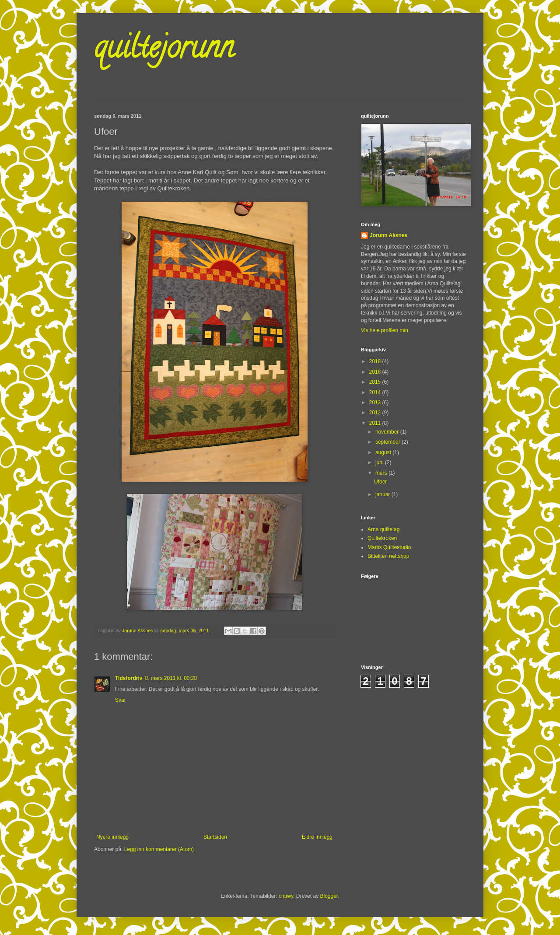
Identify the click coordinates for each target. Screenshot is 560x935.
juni (380, 462)
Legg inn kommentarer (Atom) (159, 849)
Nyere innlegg (112, 837)
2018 (376, 361)
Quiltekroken (382, 538)
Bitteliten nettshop (388, 556)
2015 (376, 382)
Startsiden (215, 837)
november (388, 432)
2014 (376, 392)
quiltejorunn (164, 51)
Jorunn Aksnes (388, 235)
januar (383, 494)
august (384, 452)
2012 (376, 413)
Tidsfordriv (129, 678)
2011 (376, 423)
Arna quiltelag (383, 529)
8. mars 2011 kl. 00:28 (171, 678)
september (388, 442)
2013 (376, 403)
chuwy (286, 896)
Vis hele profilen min (385, 330)
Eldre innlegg (317, 837)
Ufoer (380, 482)
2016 (376, 372)
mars (382, 473)
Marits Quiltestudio (389, 547)
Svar (121, 700)
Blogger (329, 896)
